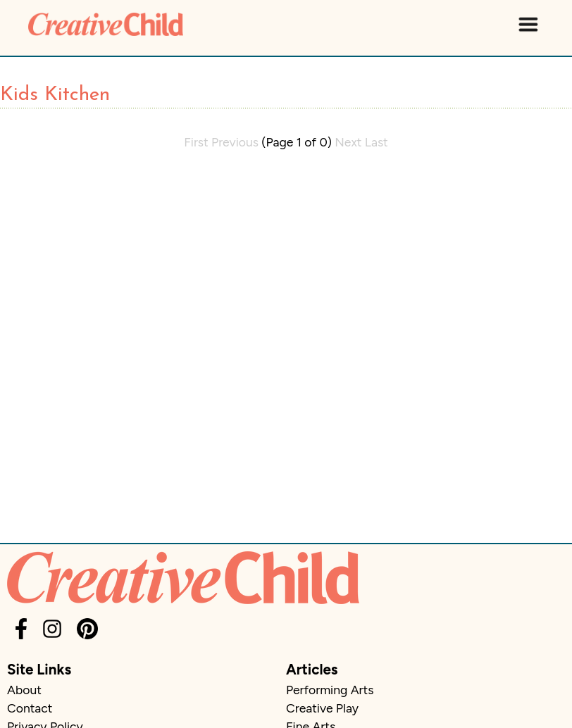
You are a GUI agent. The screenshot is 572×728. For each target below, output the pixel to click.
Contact (30, 708)
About (24, 690)
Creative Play (322, 708)
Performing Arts (330, 690)
